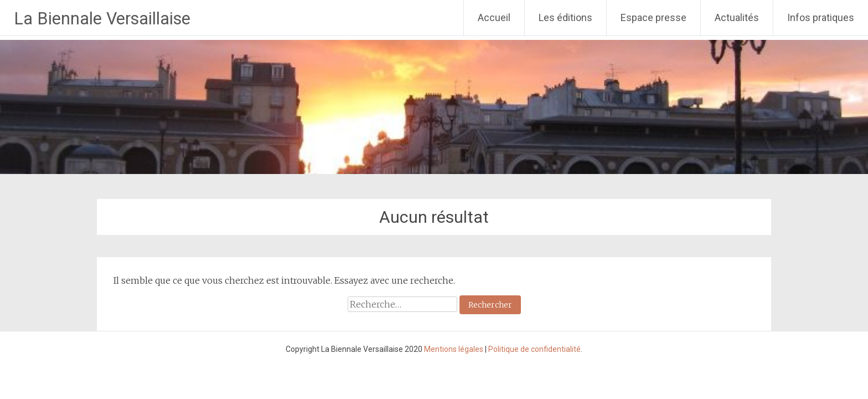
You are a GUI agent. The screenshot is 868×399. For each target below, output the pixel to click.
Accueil (494, 17)
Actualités (737, 17)
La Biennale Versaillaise (102, 19)
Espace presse (653, 17)
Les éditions (565, 17)
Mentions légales (454, 349)
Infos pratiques (821, 17)
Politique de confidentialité (534, 349)
